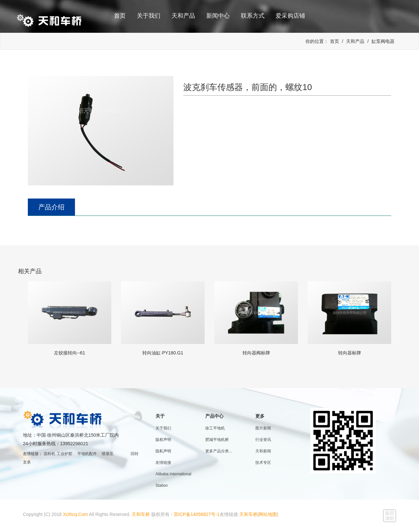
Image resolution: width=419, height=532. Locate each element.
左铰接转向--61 (70, 353)
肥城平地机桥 (217, 440)
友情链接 (163, 463)
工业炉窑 (64, 454)
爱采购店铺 (290, 16)
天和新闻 (263, 451)
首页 (120, 16)
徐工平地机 (215, 428)
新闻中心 (218, 16)
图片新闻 (263, 428)
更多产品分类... (219, 451)
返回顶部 (390, 516)
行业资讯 (263, 440)
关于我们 (149, 16)
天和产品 (183, 16)
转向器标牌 (350, 353)
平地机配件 (87, 454)
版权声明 (163, 440)
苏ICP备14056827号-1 (197, 514)
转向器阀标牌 (256, 353)
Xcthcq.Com (75, 514)
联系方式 (253, 16)
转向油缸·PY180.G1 (163, 353)
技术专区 (263, 463)
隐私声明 (163, 451)
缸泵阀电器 (383, 41)
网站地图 (268, 514)
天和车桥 (141, 514)
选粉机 (49, 454)
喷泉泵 (108, 454)
